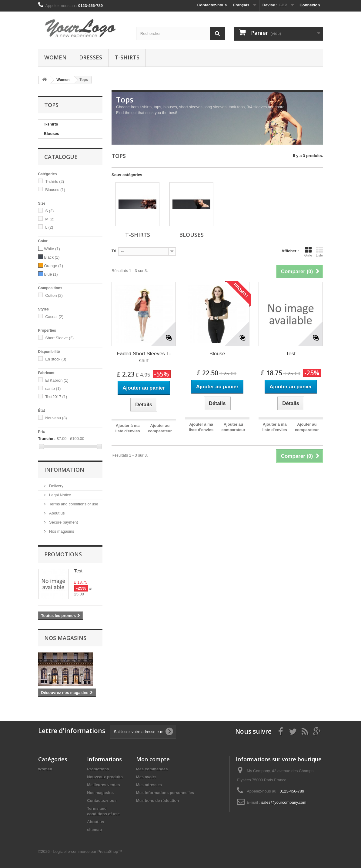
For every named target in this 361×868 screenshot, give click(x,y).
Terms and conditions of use (73, 504)
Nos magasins (61, 531)
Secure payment (63, 522)
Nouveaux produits (105, 777)
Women (55, 57)
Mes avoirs (146, 777)
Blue (51, 274)
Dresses (91, 57)
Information (64, 470)
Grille (308, 252)
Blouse (217, 354)
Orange (53, 266)
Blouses (52, 134)
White (52, 249)
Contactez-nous (212, 5)
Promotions (63, 554)
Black (52, 257)
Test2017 (56, 397)
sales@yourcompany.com (284, 802)
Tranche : (47, 439)
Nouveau (56, 418)
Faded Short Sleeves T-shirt (144, 357)
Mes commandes (152, 769)
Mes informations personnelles (165, 793)
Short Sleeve (59, 338)
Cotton (54, 295)
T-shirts (127, 57)
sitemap (94, 830)
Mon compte (153, 759)
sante (53, 389)
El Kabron (57, 380)
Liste (319, 252)
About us (57, 513)
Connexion (310, 5)
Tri (114, 251)
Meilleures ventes (103, 785)
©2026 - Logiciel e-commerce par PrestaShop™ (80, 851)
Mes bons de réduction (158, 801)
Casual (54, 317)
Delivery (56, 486)
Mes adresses (149, 785)
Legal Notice (60, 495)
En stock (56, 359)
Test (79, 571)
